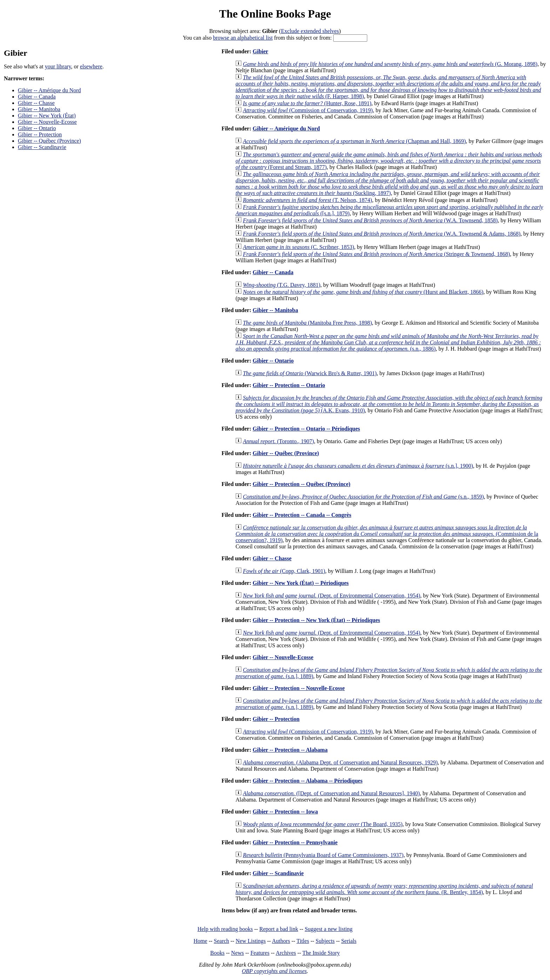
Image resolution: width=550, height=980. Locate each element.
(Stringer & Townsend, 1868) (376, 254)
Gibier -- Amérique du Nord (49, 90)
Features (260, 953)
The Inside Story (321, 953)
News (237, 953)
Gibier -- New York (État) (47, 116)
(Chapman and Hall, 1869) (354, 141)
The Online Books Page (275, 14)
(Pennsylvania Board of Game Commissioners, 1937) (323, 855)
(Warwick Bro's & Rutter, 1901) (310, 373)
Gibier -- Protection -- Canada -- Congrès (302, 515)
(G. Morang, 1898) (390, 64)
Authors (281, 941)
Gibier (260, 51)
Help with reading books (225, 929)
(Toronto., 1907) (278, 441)
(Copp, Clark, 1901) (284, 571)
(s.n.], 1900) (358, 466)
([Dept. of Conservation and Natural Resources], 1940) (331, 793)
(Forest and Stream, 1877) (389, 161)
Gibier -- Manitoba (39, 109)
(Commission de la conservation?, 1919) (387, 534)
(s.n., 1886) (388, 342)
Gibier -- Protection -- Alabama (290, 750)
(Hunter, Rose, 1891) (307, 103)
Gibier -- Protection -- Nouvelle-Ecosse (299, 688)
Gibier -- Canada (37, 97)
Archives (286, 953)
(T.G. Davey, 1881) (281, 285)
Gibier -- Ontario (37, 128)
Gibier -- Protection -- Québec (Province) (301, 484)
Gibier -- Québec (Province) (49, 141)
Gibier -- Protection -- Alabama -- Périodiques (307, 781)
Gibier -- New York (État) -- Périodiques (301, 583)
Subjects (325, 941)
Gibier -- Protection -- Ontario (289, 385)
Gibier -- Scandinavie (42, 147)
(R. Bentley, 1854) (384, 889)
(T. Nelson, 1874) (307, 200)
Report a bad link (279, 929)
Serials (349, 941)
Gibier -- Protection (40, 134)
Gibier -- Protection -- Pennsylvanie (295, 842)
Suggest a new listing (329, 929)
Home (200, 941)
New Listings (251, 941)
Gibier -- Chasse (36, 103)
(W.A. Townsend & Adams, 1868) (381, 234)
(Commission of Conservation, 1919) (308, 110)
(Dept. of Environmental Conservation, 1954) (331, 596)
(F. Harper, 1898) (388, 87)
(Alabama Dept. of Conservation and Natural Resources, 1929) (340, 762)
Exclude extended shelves (310, 31)
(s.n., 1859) (363, 497)
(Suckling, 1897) (389, 184)
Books (217, 953)
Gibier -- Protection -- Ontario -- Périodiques (306, 429)
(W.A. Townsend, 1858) (370, 220)
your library (58, 66)
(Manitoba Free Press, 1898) (307, 323)
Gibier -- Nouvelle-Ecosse (47, 122)
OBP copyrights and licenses (274, 971)
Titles (303, 941)
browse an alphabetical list (243, 38)
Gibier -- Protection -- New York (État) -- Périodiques (316, 620)
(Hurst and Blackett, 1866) (363, 292)
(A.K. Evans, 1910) (389, 404)
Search (222, 941)
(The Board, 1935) (323, 824)
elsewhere (91, 66)
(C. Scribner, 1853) (298, 247)
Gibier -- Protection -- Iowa (285, 812)
